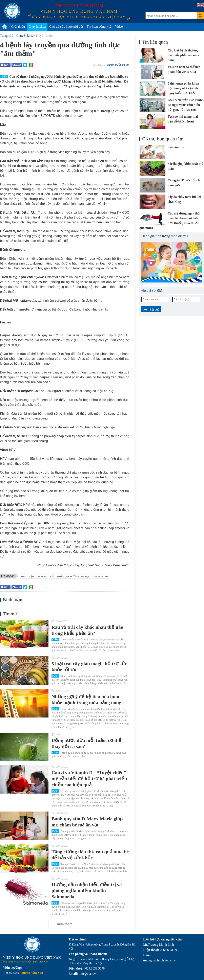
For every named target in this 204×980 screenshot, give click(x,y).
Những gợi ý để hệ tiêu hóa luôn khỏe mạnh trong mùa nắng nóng (86, 700)
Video (119, 27)
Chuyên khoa (37, 27)
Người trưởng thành (118, 65)
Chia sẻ (17, 65)
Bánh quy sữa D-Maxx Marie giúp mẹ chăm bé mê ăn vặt (87, 822)
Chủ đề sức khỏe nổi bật (66, 27)
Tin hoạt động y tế (99, 27)
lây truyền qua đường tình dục (70, 576)
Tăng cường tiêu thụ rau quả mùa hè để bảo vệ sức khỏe (90, 855)
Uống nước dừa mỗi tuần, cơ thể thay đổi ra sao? (86, 743)
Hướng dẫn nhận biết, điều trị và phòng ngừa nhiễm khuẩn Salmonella (87, 891)
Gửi (4, 65)
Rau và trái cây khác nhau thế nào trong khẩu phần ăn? (87, 630)
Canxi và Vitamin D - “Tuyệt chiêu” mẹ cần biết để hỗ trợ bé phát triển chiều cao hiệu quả (89, 779)
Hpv (24, 576)
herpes (42, 576)
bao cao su (101, 576)
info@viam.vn (88, 974)
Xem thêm (65, 924)
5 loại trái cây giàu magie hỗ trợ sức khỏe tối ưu (89, 667)
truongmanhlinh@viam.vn (160, 960)
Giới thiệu (18, 27)
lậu (32, 576)
